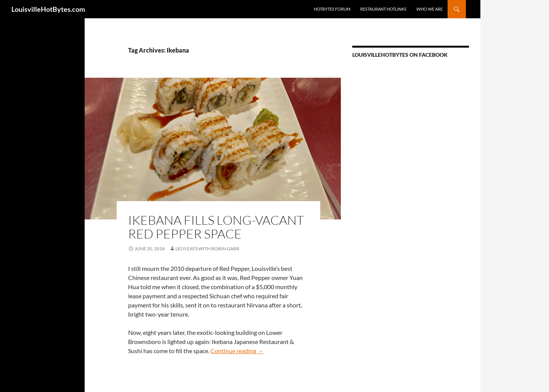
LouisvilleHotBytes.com (48, 9)
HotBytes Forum (332, 9)
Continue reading (237, 351)
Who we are (429, 9)
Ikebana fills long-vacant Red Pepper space (216, 227)
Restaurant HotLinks (383, 9)
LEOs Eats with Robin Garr (207, 249)
